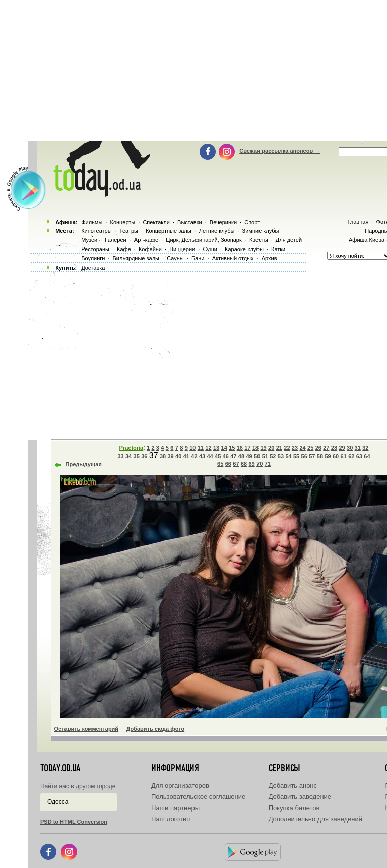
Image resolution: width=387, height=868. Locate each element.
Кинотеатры (96, 231)
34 (128, 456)
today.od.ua (60, 768)
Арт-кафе (146, 240)
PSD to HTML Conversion (74, 822)
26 (318, 448)
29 (342, 448)
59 (328, 456)
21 (279, 448)
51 (265, 456)
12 (208, 448)
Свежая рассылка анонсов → (280, 151)
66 (228, 464)
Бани (198, 258)
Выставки (190, 222)
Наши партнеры (175, 808)
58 (320, 456)
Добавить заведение (300, 797)
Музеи (89, 240)
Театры (129, 231)
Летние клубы (217, 231)
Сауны (175, 258)
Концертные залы (168, 231)
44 (210, 456)
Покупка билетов (294, 808)
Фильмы (92, 222)
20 (271, 448)
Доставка (93, 268)
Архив (269, 258)
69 (251, 464)
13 (216, 448)
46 (226, 456)
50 (257, 456)
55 (296, 456)
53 (281, 456)
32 (365, 448)
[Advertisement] (206, 353)
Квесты (259, 240)
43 (202, 456)
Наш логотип (171, 819)
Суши (210, 249)
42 (194, 456)
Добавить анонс (293, 786)
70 (260, 464)
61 (344, 456)
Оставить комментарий (87, 729)
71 (268, 464)
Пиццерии (182, 249)
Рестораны (95, 249)
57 (312, 456)
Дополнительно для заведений (315, 819)
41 (186, 456)
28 (334, 448)
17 (247, 448)
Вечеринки (223, 222)
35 (137, 456)
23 (295, 448)
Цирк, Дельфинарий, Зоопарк (204, 240)
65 (220, 464)
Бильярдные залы (136, 258)
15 (232, 448)
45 (218, 456)
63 (359, 456)
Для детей (289, 240)
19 (263, 448)
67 (236, 464)
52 (273, 456)
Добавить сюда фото (155, 729)
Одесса (58, 802)
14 (224, 448)
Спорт (252, 222)
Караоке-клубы (244, 249)
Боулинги (93, 258)
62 (351, 456)
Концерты (122, 222)
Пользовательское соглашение (198, 797)
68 (244, 464)
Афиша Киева (367, 240)
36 (144, 456)
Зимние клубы (261, 231)
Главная (358, 222)
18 (255, 448)
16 (240, 448)
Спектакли (156, 222)
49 (249, 456)
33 (120, 456)
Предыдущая (84, 464)
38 (163, 456)
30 (350, 448)
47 (233, 456)
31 (358, 448)
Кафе (124, 249)
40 (178, 456)
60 (336, 456)
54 (288, 456)
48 (241, 456)
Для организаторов (180, 786)
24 (302, 448)
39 (171, 456)
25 (310, 448)
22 (287, 448)
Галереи (115, 240)
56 (304, 456)
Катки (278, 249)
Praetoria (132, 448)
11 (201, 448)
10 (192, 448)
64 (367, 456)
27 (326, 448)
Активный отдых (233, 258)
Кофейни (150, 249)
